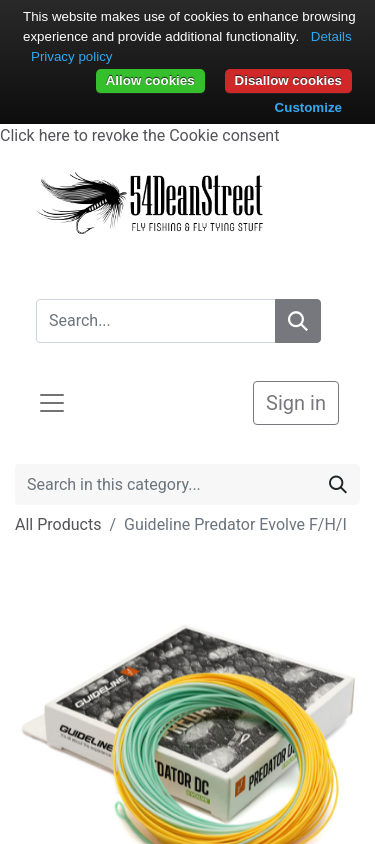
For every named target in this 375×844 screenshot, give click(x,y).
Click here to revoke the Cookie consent (139, 135)
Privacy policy (71, 56)
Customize (308, 107)
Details (331, 36)
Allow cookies (150, 80)
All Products (58, 524)
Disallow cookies (288, 80)
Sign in (296, 403)
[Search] (298, 321)
